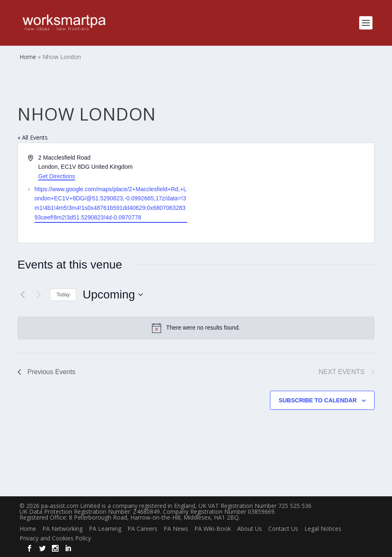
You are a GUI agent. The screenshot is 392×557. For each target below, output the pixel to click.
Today (63, 295)
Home (28, 529)
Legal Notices (323, 529)
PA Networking (62, 529)
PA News (176, 529)
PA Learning (105, 529)
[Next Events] (39, 295)
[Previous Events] (22, 295)
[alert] (196, 328)
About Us (250, 529)
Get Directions (57, 176)
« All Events (33, 137)
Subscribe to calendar (318, 400)
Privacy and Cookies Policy (55, 538)
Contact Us (283, 529)
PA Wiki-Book (213, 529)
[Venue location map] (284, 193)
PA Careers (142, 529)
